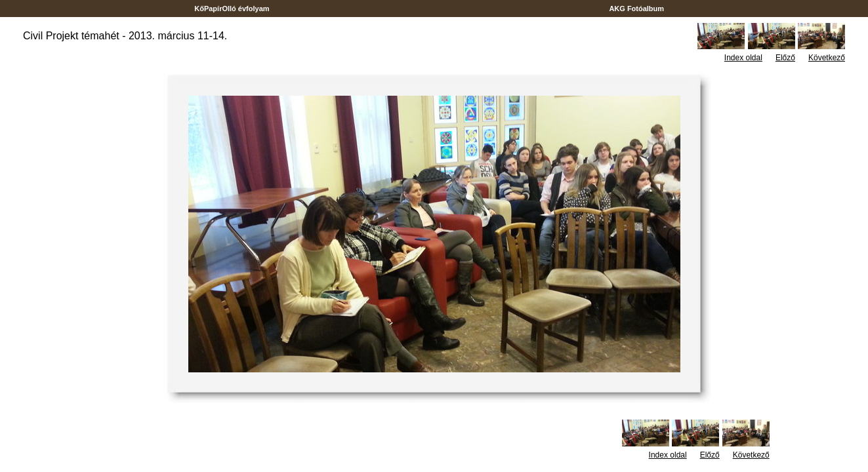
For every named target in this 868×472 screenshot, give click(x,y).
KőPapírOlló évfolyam (232, 9)
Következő (827, 58)
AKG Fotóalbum (637, 9)
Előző (785, 58)
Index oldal (743, 58)
